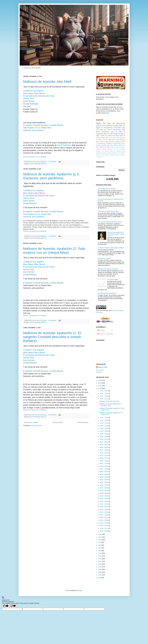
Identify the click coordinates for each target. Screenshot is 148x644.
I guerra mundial (121, 153)
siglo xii (114, 132)
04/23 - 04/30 (104, 488)
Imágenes (98, 149)
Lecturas (110, 130)
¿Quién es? (122, 145)
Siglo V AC (109, 137)
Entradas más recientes (31, 422)
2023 (100, 388)
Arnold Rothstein (31, 104)
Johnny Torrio (29, 98)
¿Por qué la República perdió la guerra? (110, 222)
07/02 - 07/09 (104, 461)
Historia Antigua (101, 137)
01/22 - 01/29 (104, 523)
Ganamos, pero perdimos (34, 130)
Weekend (122, 139)
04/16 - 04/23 (104, 491)
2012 (100, 561)
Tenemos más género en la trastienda (35, 157)
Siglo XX (44, 164)
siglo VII (118, 134)
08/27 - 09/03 (104, 450)
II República (117, 128)
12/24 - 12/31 (104, 394)
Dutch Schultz (29, 101)
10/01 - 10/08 (104, 437)
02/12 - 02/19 (104, 515)
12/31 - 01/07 (104, 391)
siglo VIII (119, 137)
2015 (100, 553)
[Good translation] (6, 606)
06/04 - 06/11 (104, 472)
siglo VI (101, 139)
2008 (100, 572)
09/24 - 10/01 (104, 439)
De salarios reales (113, 279)
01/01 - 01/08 (104, 531)
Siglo (117, 155)
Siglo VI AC (110, 147)
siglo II (98, 141)
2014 (100, 556)
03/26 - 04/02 (104, 499)
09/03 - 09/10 (104, 447)
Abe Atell (27, 107)
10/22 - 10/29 (104, 428)
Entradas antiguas (83, 422)
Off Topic (116, 135)
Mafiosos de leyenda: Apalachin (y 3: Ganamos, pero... (111, 405)
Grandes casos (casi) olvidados (109, 153)
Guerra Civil (100, 126)
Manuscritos (117, 130)
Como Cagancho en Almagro (107, 189)
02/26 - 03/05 (104, 509)
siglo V (123, 134)
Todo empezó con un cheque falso (37, 128)
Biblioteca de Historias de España (108, 269)
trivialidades (109, 143)
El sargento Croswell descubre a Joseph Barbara (43, 125)
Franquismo (108, 128)
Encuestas (122, 149)
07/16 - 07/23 (104, 455)
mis (120, 155)
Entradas (101, 330)
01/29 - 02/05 (104, 520)
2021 (100, 537)
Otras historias (106, 155)
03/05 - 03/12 (104, 507)
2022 (100, 534)
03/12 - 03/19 (104, 504)
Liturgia (117, 139)
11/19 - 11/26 (104, 418)
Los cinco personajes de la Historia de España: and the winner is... (116, 234)
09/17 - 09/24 (104, 442)
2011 (100, 564)
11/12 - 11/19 (104, 420)
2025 (100, 383)
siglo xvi (122, 126)
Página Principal (58, 422)
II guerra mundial (112, 126)
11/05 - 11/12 (104, 423)
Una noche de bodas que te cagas (108, 211)
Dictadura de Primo (113, 149)
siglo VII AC (101, 157)
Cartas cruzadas (109, 141)
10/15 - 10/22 (104, 431)
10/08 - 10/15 (104, 434)
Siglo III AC (103, 147)
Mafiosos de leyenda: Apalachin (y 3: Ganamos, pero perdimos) (51, 176)
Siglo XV (99, 128)
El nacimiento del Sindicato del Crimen (39, 96)
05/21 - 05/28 (104, 477)
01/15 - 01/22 (104, 526)
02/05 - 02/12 (104, 518)
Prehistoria (113, 155)
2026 (100, 380)
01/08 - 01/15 (104, 528)
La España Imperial (120, 141)
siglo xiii (122, 135)
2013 (100, 559)
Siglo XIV (106, 134)
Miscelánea (121, 123)
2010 (100, 567)
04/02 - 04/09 (104, 496)
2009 (100, 569)
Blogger (80, 590)
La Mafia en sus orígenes (34, 91)
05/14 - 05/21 (104, 480)
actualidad (104, 145)
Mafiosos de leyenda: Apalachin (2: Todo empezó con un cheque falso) (54, 251)
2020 (100, 540)
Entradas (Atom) (37, 426)
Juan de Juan (103, 367)
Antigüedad (100, 134)
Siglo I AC (104, 135)
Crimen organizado (35, 164)
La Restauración (101, 143)
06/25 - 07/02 (104, 464)
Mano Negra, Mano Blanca (34, 93)
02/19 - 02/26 (104, 512)
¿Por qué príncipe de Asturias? (107, 293)
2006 (100, 578)
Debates (104, 149)
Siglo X (98, 135)
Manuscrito (99, 155)
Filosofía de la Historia (102, 151)
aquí (108, 113)
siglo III (102, 141)
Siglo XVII (103, 130)
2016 (100, 551)
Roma (98, 147)
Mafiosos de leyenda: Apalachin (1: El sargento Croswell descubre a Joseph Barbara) (52, 337)
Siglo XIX (111, 123)
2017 (100, 548)
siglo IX (111, 135)
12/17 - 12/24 (104, 396)
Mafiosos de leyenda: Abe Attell (47, 82)
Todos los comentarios (105, 334)
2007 (100, 575)
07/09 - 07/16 (104, 458)
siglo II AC (110, 145)
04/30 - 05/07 (104, 485)
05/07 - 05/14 (104, 482)
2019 (100, 542)
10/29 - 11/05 (104, 426)
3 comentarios (52, 162)
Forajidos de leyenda (120, 147)
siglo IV (112, 134)
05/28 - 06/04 (104, 474)
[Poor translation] (13, 606)
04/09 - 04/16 (104, 493)
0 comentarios (52, 236)
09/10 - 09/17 (104, 445)
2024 (100, 386)
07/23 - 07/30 (104, 453)
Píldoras (116, 145)
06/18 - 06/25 (104, 466)
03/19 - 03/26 (104, 501)
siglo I (114, 137)
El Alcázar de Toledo (104, 258)
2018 (100, 545)
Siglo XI (122, 132)
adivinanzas (105, 132)
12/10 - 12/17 (104, 399)
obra (101, 310)
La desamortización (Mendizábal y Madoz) (111, 248)
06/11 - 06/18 (104, 469)
